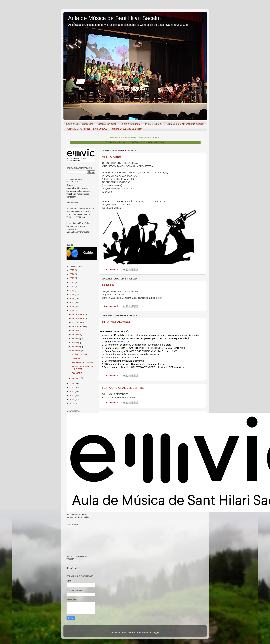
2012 (72, 391)
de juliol (76, 330)
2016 (72, 307)
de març (76, 347)
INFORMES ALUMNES (116, 322)
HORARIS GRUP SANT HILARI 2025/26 (87, 129)
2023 (72, 278)
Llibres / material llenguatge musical (185, 124)
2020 (72, 290)
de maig (76, 339)
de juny (76, 335)
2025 (72, 270)
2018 (72, 299)
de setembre (78, 326)
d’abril (75, 343)
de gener (77, 378)
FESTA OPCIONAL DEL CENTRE (123, 388)
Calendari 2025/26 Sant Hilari (127, 129)
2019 (72, 294)
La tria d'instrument (131, 124)
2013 (72, 387)
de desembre (79, 314)
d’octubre (77, 322)
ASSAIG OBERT (112, 157)
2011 (72, 395)
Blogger (155, 632)
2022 (72, 282)
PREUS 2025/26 (154, 124)
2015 (72, 311)
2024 (72, 274)
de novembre (79, 318)
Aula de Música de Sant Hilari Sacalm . (116, 18)
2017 (72, 303)
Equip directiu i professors (80, 124)
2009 (72, 404)
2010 (72, 399)
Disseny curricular (107, 124)
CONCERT (109, 285)
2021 (72, 286)
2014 (72, 383)
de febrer (77, 351)
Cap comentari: (111, 269)
